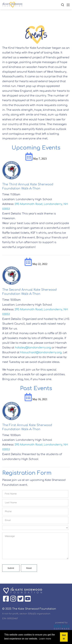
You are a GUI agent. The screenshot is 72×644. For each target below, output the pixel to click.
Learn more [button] (45, 639)
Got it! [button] (64, 637)
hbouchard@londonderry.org (41, 352)
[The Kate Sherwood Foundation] (12, 5)
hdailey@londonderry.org (33, 348)
